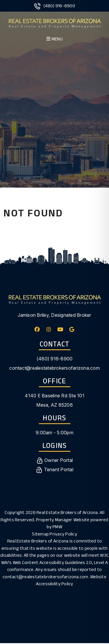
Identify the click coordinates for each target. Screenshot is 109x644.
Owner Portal (54, 460)
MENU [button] (54, 39)
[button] (37, 329)
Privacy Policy (63, 534)
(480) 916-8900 (59, 6)
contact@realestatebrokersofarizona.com (54, 368)
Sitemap (40, 534)
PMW (57, 527)
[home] (55, 23)
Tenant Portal (54, 469)
